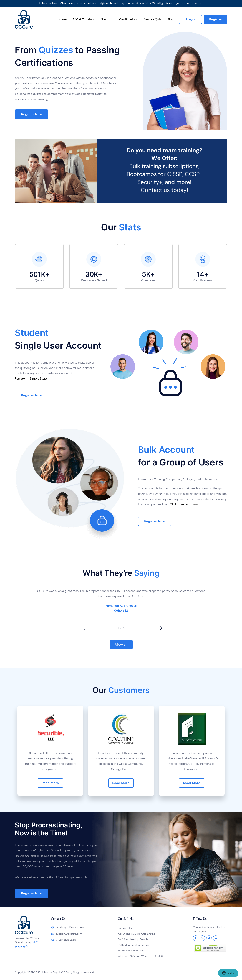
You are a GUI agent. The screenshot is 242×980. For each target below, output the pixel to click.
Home (63, 19)
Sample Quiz (153, 19)
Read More (50, 783)
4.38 (36, 942)
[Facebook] (196, 938)
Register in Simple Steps (31, 378)
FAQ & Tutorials (83, 19)
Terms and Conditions (131, 951)
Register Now (32, 114)
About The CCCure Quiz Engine (136, 934)
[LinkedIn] (216, 938)
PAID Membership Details (133, 939)
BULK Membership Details (133, 945)
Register (216, 19)
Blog (170, 19)
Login (190, 19)
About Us (107, 19)
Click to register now (184, 504)
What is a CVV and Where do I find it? (141, 956)
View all (121, 645)
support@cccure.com (69, 934)
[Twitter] (209, 938)
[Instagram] (202, 938)
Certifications (128, 19)
